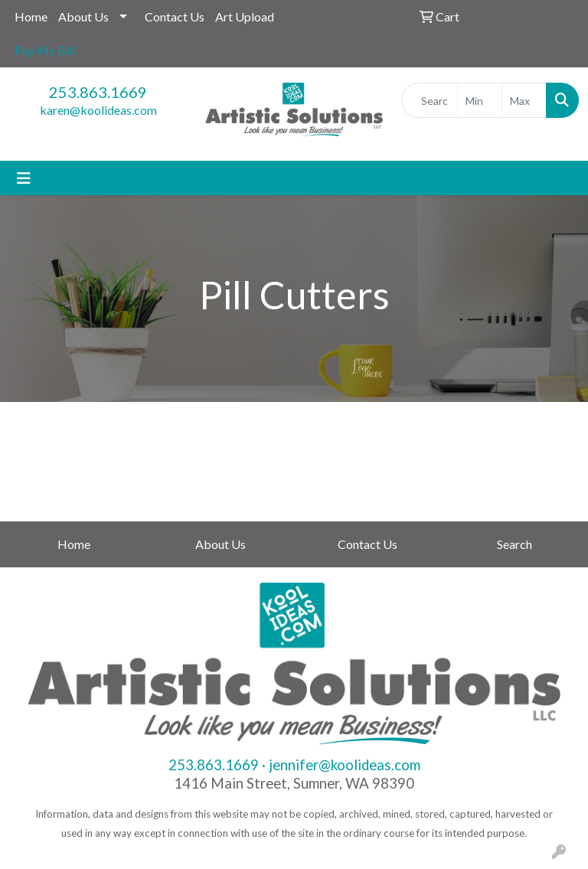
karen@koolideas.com (98, 110)
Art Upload (245, 16)
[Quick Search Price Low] (480, 100)
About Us (83, 16)
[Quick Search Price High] (524, 100)
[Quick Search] (430, 100)
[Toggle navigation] (24, 178)
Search (514, 544)
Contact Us (175, 16)
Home (31, 16)
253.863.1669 (98, 92)
